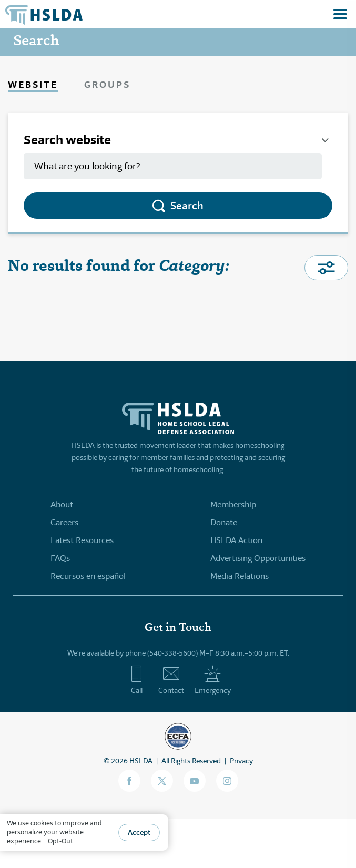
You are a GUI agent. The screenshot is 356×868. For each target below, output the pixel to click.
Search (187, 206)
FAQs (60, 558)
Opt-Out (60, 841)
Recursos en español (88, 576)
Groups (107, 84)
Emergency (213, 680)
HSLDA (141, 761)
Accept (139, 832)
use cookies (35, 823)
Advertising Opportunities (258, 558)
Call (136, 680)
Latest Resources (82, 540)
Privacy (241, 761)
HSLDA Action (236, 540)
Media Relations (240, 576)
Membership (233, 504)
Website (33, 84)
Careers (64, 522)
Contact (171, 680)
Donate (224, 522)
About (62, 504)
